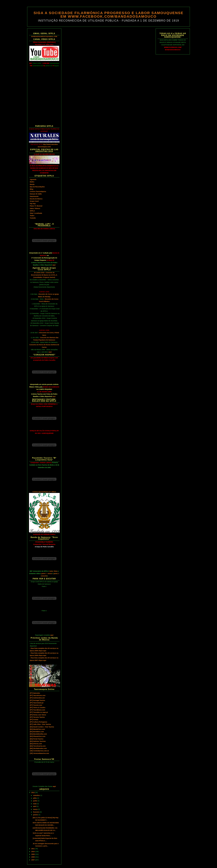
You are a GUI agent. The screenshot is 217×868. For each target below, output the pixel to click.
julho (35, 798)
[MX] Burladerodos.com (38, 748)
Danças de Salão (36, 194)
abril (35, 806)
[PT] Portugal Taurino (37, 700)
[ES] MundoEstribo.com (38, 734)
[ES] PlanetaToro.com (38, 736)
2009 (33, 854)
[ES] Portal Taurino (37, 739)
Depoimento (34, 196)
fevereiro (36, 812)
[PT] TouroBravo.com (37, 710)
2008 (33, 857)
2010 (33, 852)
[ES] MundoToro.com (37, 729)
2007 (33, 860)
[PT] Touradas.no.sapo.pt (39, 712)
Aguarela (33, 179)
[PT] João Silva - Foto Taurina (40, 724)
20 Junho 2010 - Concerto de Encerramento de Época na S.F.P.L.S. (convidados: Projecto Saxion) (44, 275)
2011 (33, 849)
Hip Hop (33, 204)
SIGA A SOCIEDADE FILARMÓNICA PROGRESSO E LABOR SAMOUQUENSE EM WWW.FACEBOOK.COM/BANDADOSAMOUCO (108, 15)
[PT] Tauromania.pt (37, 703)
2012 (33, 793)
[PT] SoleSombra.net (37, 698)
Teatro (32, 216)
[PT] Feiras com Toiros (38, 715)
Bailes (32, 182)
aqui (54, 265)
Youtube (33, 218)
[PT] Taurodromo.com (38, 695)
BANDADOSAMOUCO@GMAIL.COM (44, 36)
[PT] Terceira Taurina (37, 717)
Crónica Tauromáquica (38, 192)
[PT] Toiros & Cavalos (38, 708)
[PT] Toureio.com (36, 705)
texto (51, 571)
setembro (37, 795)
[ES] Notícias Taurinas (38, 741)
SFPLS (32, 211)
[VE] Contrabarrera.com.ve (39, 751)
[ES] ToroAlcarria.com (38, 746)
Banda (32, 184)
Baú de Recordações (37, 187)
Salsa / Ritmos (35, 208)
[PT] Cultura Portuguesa (38, 722)
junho (35, 801)
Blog (32, 189)
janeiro (36, 815)
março (36, 809)
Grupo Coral (34, 201)
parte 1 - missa (47, 574)
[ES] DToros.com (36, 744)
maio (35, 804)
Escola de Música (36, 199)
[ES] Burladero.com (37, 732)
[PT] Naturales (35, 693)
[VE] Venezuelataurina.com (39, 753)
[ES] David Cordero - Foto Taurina (42, 727)
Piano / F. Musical (36, 206)
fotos (56, 571)
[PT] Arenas (34, 720)
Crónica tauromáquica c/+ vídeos (44, 492)
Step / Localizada (36, 213)
